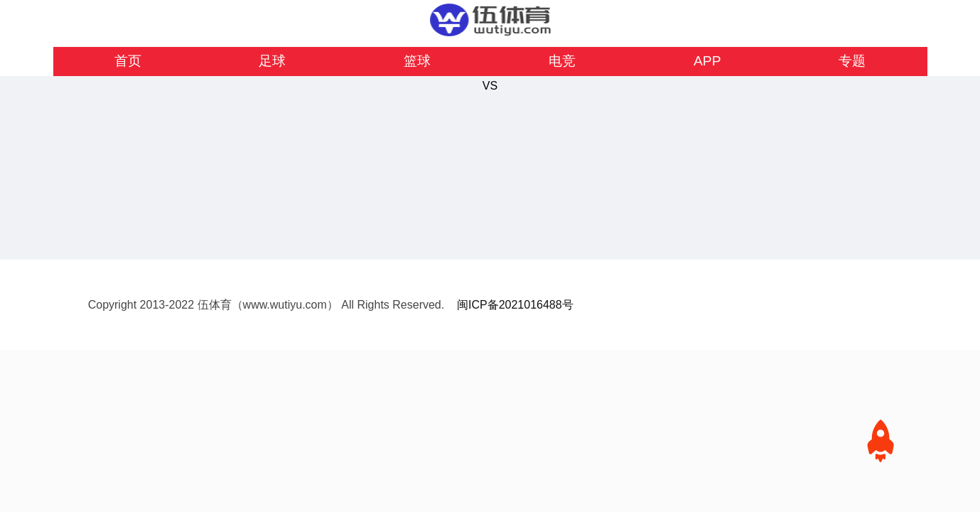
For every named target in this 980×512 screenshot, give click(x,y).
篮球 (417, 61)
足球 (272, 61)
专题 (852, 61)
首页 (128, 61)
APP (707, 61)
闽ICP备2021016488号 (515, 305)
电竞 (562, 61)
